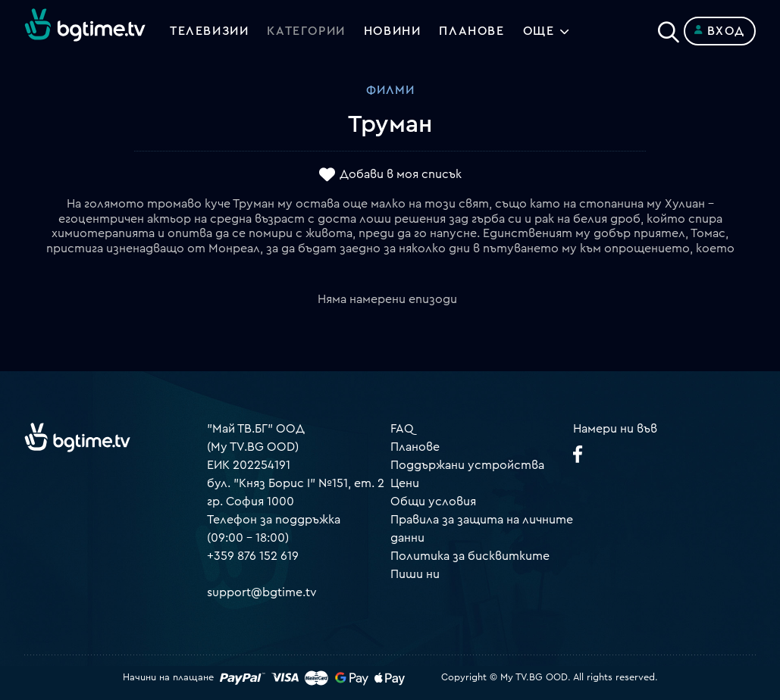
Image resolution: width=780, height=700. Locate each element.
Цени (405, 483)
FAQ (402, 429)
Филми (390, 90)
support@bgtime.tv (262, 592)
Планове (415, 447)
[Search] (669, 28)
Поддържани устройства (467, 465)
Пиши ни (415, 574)
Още (539, 31)
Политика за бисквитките (470, 556)
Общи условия (433, 502)
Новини (393, 31)
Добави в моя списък (401, 175)
